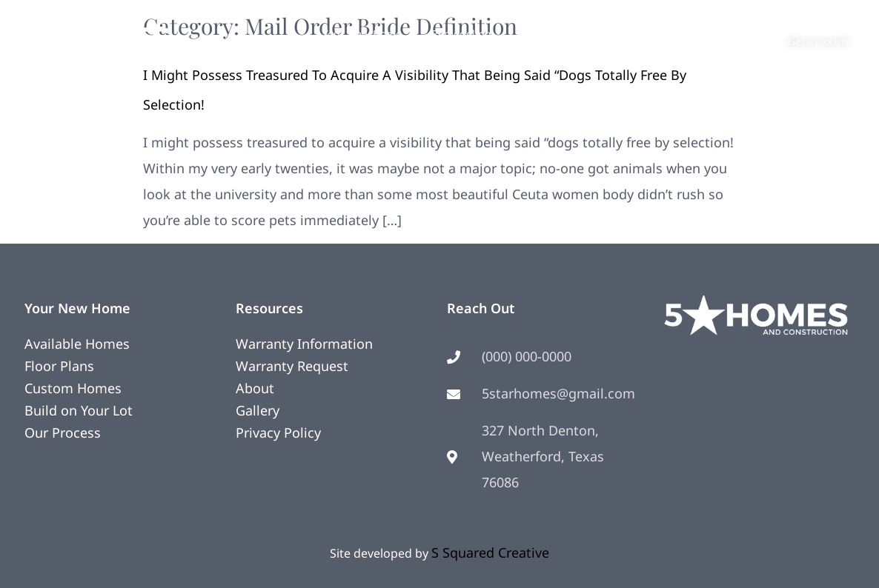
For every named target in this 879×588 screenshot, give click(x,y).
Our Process (63, 432)
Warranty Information (304, 344)
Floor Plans (59, 366)
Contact (662, 34)
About (599, 34)
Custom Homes (73, 388)
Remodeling (461, 34)
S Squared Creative (490, 552)
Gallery (258, 410)
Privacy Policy (278, 432)
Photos (538, 34)
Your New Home (362, 34)
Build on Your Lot (79, 410)
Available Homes (77, 344)
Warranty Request (292, 366)
